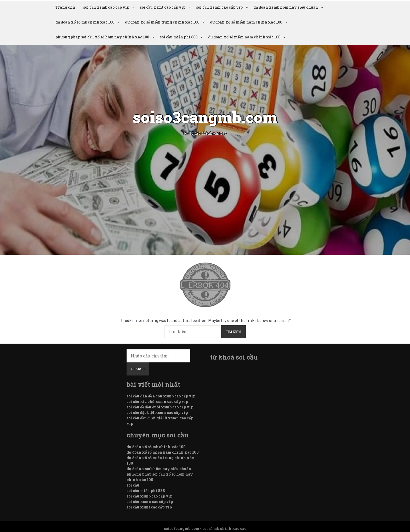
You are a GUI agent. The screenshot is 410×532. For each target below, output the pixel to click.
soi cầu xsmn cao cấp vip (219, 7)
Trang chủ (65, 7)
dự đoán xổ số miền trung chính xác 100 (162, 22)
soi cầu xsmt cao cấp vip (163, 7)
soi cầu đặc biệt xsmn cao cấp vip (157, 412)
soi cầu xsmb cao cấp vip (106, 7)
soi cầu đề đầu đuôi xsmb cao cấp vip (160, 407)
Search (138, 369)
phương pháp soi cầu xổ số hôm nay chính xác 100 (102, 37)
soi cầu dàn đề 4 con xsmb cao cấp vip (161, 396)
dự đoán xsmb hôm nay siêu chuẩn (286, 7)
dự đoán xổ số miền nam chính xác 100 (246, 22)
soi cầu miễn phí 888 (179, 37)
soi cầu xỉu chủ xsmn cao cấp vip (157, 401)
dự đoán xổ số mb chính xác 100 (85, 22)
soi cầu (133, 485)
